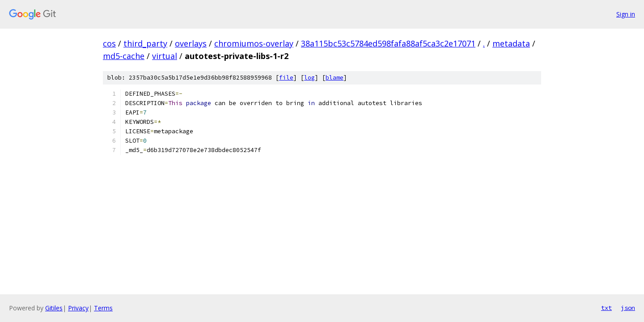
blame (335, 78)
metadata (511, 43)
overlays (191, 43)
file (286, 78)
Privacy (78, 308)
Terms (103, 308)
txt (606, 308)
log (309, 78)
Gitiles (54, 308)
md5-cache (124, 56)
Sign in (626, 14)
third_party (145, 43)
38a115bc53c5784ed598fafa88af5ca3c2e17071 (388, 43)
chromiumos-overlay (254, 43)
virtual (165, 56)
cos (109, 43)
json (628, 308)
